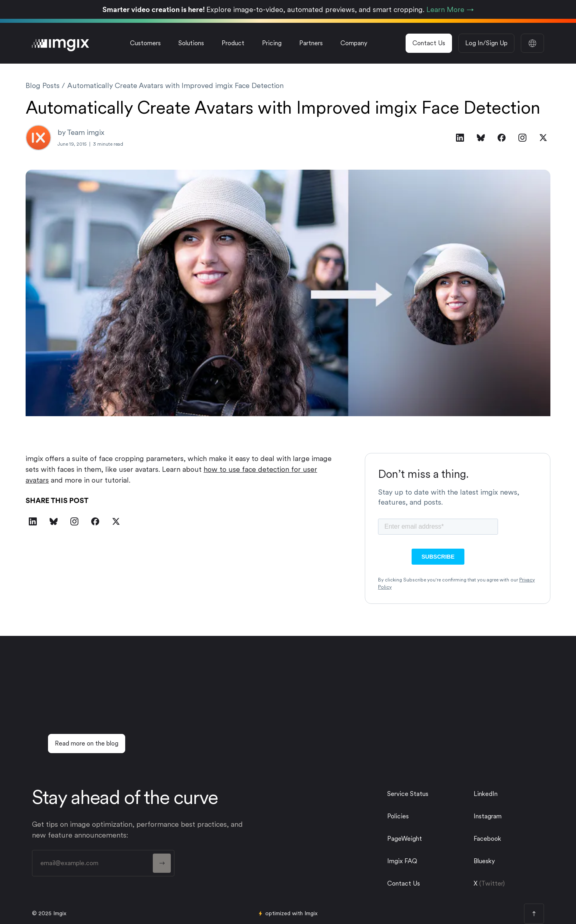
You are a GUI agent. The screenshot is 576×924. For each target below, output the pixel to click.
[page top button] (534, 914)
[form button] (162, 863)
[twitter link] (506, 861)
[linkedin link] (506, 794)
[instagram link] (506, 816)
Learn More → (450, 9)
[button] (191, 43)
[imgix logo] (61, 43)
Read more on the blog (87, 743)
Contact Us (429, 43)
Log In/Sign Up (486, 43)
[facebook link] (506, 839)
